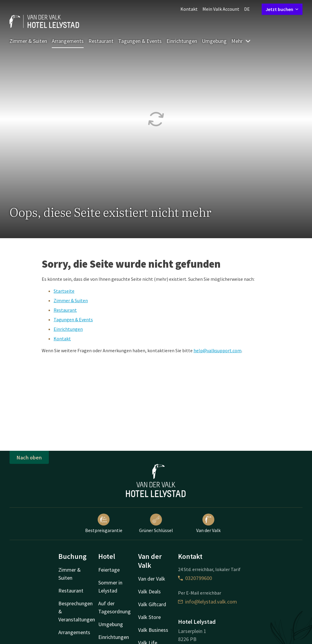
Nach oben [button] (29, 457)
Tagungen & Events (140, 41)
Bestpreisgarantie (104, 523)
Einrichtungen (182, 41)
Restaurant (101, 41)
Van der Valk (208, 523)
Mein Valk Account (221, 9)
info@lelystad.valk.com (208, 602)
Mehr (241, 41)
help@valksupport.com (217, 350)
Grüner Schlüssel (156, 523)
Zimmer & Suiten (28, 41)
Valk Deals (149, 591)
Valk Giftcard (152, 604)
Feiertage (109, 570)
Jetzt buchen (282, 9)
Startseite (64, 291)
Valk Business (153, 630)
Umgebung (214, 41)
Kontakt (189, 9)
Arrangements (68, 41)
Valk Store (149, 617)
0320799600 (195, 578)
